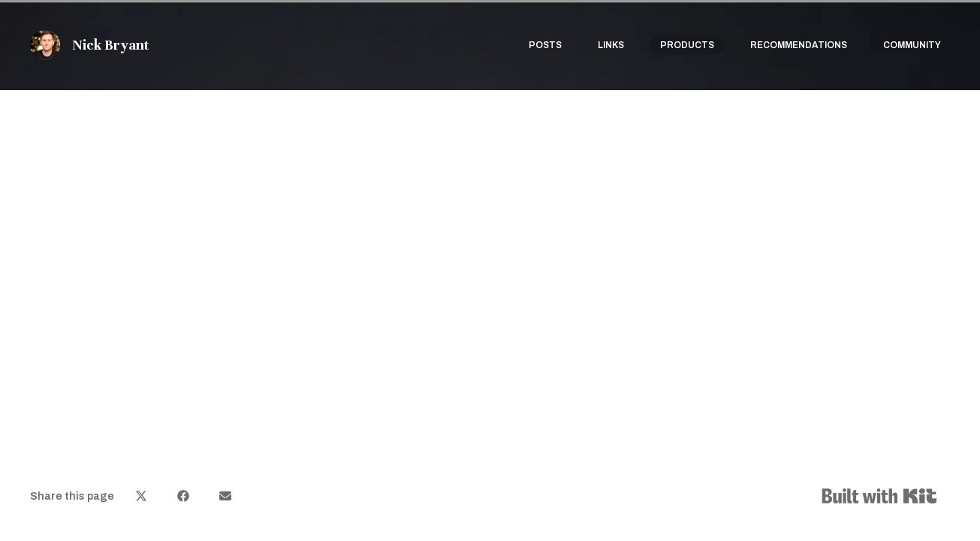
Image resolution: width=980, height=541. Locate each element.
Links (611, 45)
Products (687, 45)
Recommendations (799, 45)
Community (912, 45)
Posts (545, 45)
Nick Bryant (110, 45)
